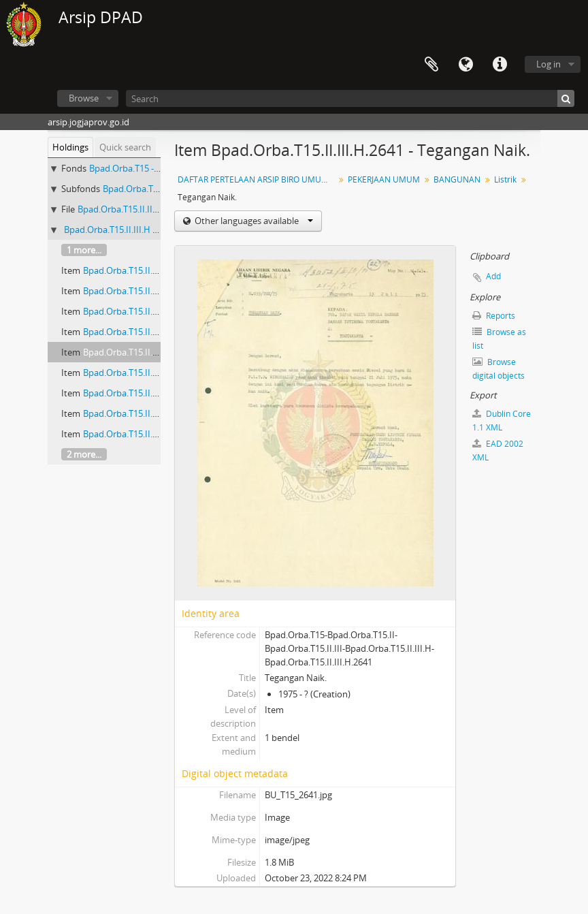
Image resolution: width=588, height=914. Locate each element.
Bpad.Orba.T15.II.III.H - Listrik (123, 230)
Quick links (500, 65)
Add (493, 276)
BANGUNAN (457, 179)
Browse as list (499, 339)
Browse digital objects (499, 369)
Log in (549, 64)
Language (465, 65)
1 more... (84, 250)
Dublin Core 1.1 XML (502, 421)
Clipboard (431, 65)
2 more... (84, 454)
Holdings (70, 147)
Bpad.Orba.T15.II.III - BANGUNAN (144, 209)
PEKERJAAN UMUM (384, 179)
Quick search (125, 147)
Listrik (505, 179)
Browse (84, 98)
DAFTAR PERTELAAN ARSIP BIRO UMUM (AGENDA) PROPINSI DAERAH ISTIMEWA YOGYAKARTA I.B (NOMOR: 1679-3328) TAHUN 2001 (258, 179)
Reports (494, 316)
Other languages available (253, 221)
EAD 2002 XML (498, 451)
